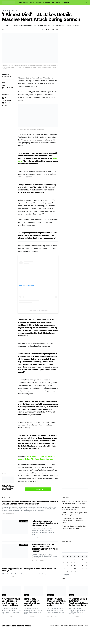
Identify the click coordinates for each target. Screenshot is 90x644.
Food (52, 3)
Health (25, 3)
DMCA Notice (64, 626)
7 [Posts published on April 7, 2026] (67, 563)
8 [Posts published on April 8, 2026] (71, 563)
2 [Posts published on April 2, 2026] (75, 560)
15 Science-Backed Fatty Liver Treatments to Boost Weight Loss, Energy (73, 520)
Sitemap (80, 626)
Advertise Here (66, 3)
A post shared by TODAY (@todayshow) (38, 311)
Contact (86, 626)
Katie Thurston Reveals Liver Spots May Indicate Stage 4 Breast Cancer (8, 487)
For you (57, 3)
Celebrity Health (9, 10)
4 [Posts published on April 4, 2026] (82, 560)
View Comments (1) (38, 489)
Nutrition (47, 3)
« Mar (64, 578)
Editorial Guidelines (54, 626)
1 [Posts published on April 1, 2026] (71, 560)
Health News (39, 3)
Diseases (32, 3)
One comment (7, 30)
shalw (3, 86)
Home (20, 3)
